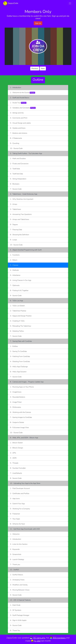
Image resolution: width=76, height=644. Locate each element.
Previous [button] (35, 69)
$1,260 (37, 641)
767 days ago (39, 638)
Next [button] (43, 69)
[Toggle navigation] (70, 3)
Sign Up (38, 23)
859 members (59, 638)
